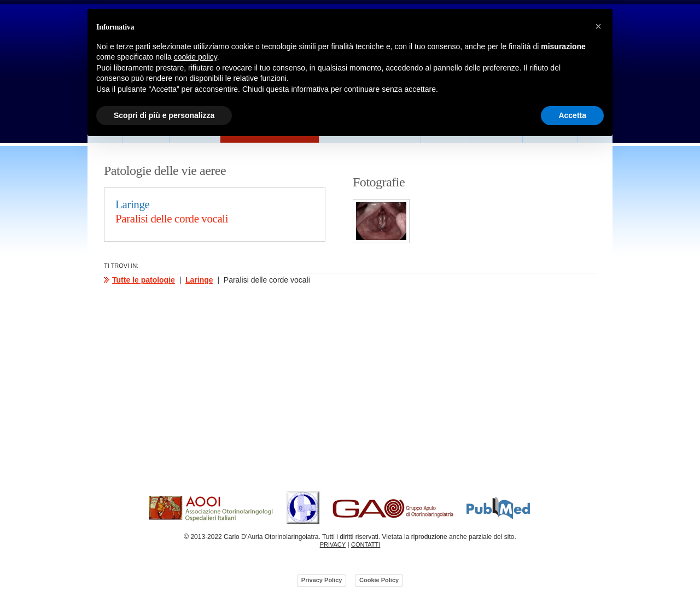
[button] (598, 26)
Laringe (199, 280)
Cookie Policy (379, 580)
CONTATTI (366, 544)
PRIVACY (333, 544)
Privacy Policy (322, 580)
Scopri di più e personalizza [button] (164, 115)
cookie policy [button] (196, 57)
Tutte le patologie (144, 280)
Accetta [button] (572, 115)
